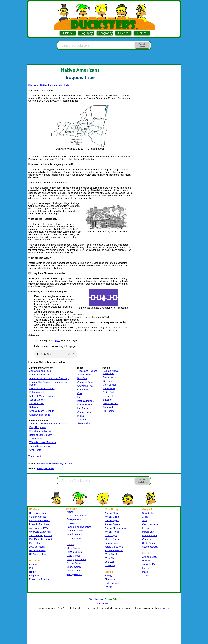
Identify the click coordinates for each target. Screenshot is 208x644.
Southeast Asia (150, 547)
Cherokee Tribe (85, 382)
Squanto (107, 400)
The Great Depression (40, 536)
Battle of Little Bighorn (41, 435)
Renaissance (111, 543)
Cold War (109, 562)
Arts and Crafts (150, 557)
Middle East (148, 532)
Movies (146, 568)
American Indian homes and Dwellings (49, 378)
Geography (105, 33)
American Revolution (40, 521)
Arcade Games (75, 571)
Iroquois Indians (85, 401)
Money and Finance (39, 579)
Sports (146, 576)
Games (142, 33)
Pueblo (81, 416)
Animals (33, 564)
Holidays (147, 561)
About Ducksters (96, 599)
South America (150, 543)
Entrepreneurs (74, 519)
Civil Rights (35, 450)
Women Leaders (75, 531)
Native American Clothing (42, 389)
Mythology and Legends (42, 411)
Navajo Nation (85, 405)
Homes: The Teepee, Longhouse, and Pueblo (49, 383)
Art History (110, 566)
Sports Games (74, 567)
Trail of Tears (36, 439)
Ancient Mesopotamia (116, 528)
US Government (37, 551)
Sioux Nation (84, 423)
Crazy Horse (109, 377)
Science (123, 33)
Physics (109, 587)
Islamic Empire (112, 539)
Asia (145, 521)
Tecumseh (108, 407)
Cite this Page (104, 604)
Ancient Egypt (112, 521)
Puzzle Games (74, 552)
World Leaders (74, 534)
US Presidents (74, 538)
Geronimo (108, 381)
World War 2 (111, 558)
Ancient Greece (112, 524)
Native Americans (38, 513)
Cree (80, 393)
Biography (86, 33)
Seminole (82, 420)
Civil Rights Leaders (77, 516)
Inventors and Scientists (79, 527)
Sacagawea (109, 389)
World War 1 (111, 554)
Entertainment (37, 392)
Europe (146, 528)
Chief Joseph (110, 385)
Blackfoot (82, 378)
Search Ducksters (142, 45)
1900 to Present (37, 547)
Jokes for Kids (149, 564)
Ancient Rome (112, 532)
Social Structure (37, 400)
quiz (58, 341)
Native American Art (40, 375)
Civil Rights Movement (41, 539)
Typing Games (74, 574)
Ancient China (112, 517)
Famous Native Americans (111, 372)
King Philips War (38, 427)
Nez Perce (83, 408)
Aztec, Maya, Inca (114, 547)
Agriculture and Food (40, 371)
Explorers (72, 523)
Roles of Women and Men (43, 396)
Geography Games (77, 559)
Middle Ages (111, 536)
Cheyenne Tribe (85, 386)
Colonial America (38, 517)
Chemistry (110, 579)
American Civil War (39, 528)
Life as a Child (37, 404)
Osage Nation (84, 412)
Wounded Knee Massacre (43, 442)
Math (32, 568)
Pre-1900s (34, 543)
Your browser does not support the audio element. (56, 354)
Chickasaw (83, 390)
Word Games (74, 556)
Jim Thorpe (109, 411)
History (68, 33)
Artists (70, 512)
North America (149, 536)
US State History (38, 554)
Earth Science (112, 583)
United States (149, 513)
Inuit (79, 397)
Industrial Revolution (40, 524)
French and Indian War (41, 431)
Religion (34, 407)
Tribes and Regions (87, 371)
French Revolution (114, 551)
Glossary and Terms (40, 415)
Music (145, 572)
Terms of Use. (164, 608)
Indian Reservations (40, 446)
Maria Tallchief (110, 404)
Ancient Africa (112, 513)
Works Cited (35, 456)
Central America (150, 524)
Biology (108, 576)
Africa (145, 517)
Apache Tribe (84, 375)
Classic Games (75, 563)
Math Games (73, 548)
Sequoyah (108, 396)
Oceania (147, 539)
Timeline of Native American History (48, 424)
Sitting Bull (108, 392)
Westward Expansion (40, 532)
